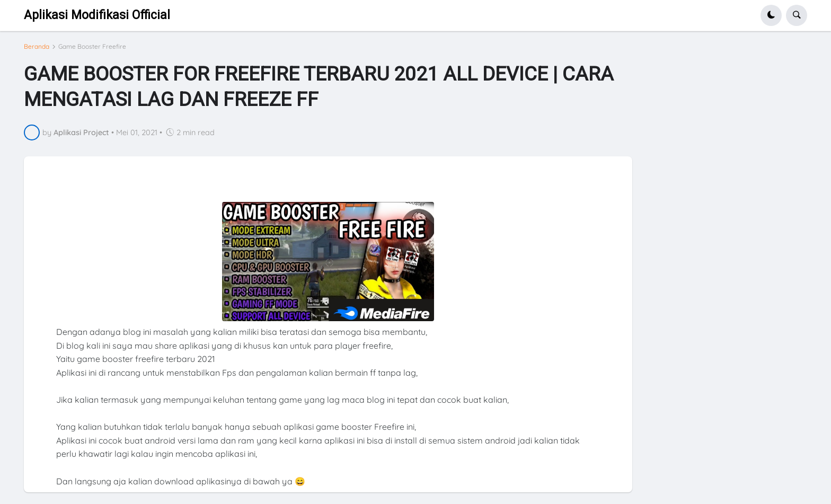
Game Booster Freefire (92, 47)
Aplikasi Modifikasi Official (97, 15)
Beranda (37, 47)
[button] (771, 15)
